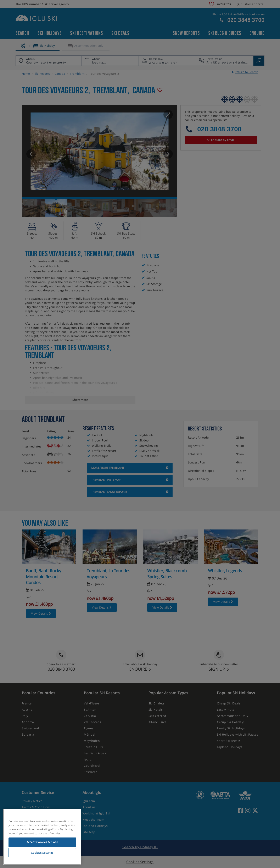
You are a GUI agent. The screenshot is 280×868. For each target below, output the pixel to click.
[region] (42, 837)
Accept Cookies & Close (42, 842)
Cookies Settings (42, 853)
